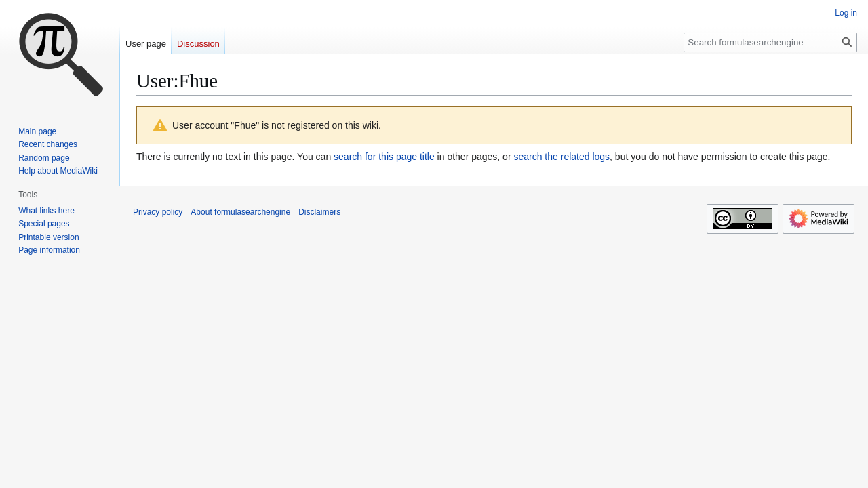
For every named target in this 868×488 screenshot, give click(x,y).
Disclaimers (319, 212)
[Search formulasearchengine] (770, 42)
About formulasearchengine (240, 212)
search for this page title (384, 157)
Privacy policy (158, 212)
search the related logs (561, 157)
